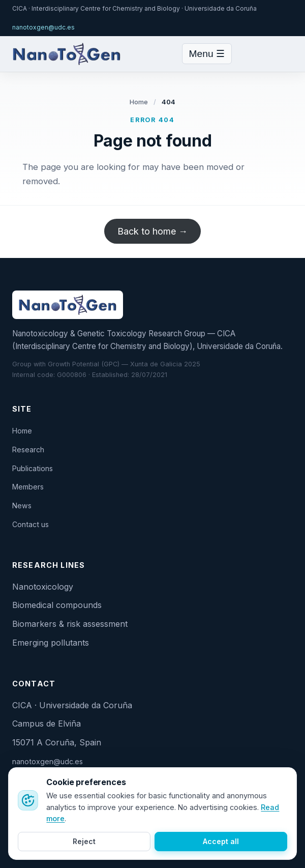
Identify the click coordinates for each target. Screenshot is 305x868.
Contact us (30, 524)
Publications (33, 468)
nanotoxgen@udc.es (43, 27)
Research (28, 450)
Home (139, 102)
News (22, 505)
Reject (84, 841)
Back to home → (152, 231)
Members (28, 487)
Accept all (221, 841)
